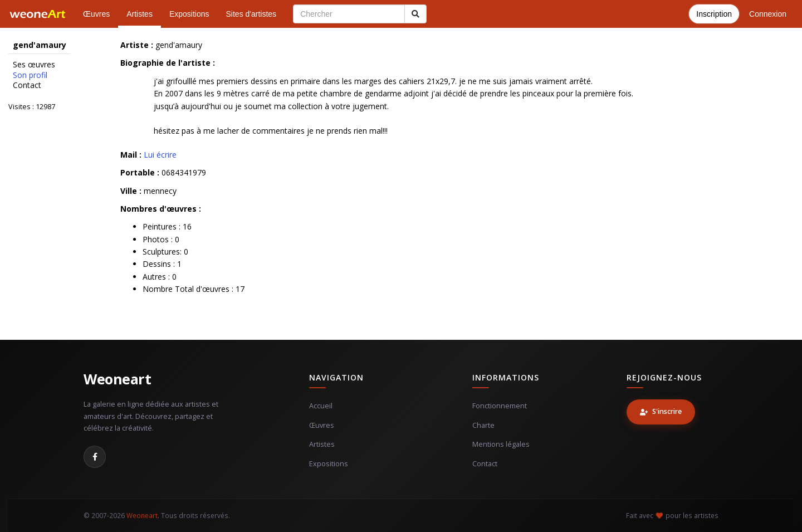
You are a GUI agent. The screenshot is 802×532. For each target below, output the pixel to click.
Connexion (768, 14)
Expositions (189, 14)
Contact (27, 85)
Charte (483, 425)
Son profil (30, 75)
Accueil (321, 406)
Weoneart (117, 379)
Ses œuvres (34, 65)
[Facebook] (95, 457)
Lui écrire (160, 155)
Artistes (140, 14)
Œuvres (96, 14)
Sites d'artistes (251, 14)
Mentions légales (501, 444)
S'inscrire (661, 411)
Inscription (714, 14)
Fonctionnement (500, 406)
